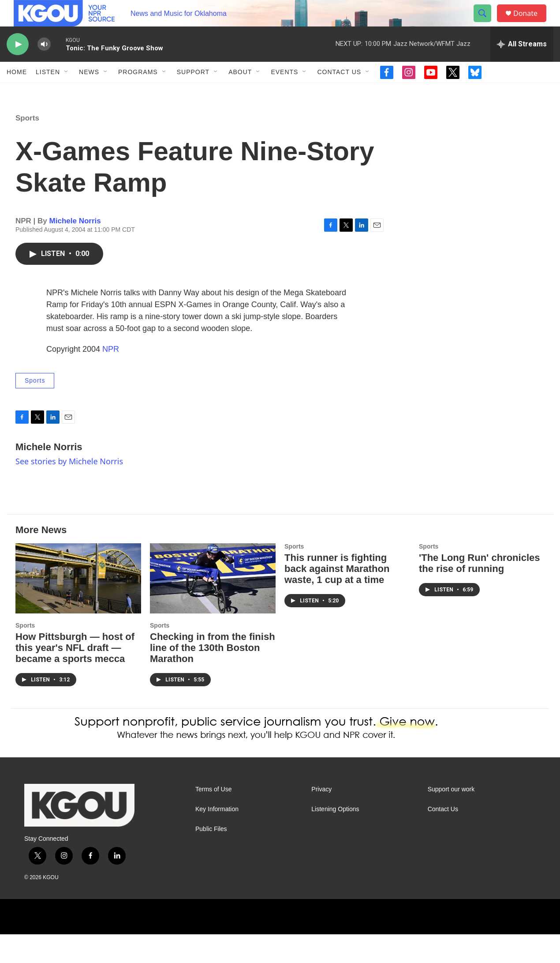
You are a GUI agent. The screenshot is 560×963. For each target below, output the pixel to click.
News (89, 92)
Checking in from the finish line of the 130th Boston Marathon (213, 676)
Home (17, 92)
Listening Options (335, 838)
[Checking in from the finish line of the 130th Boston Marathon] (213, 607)
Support (193, 92)
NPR (111, 378)
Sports (27, 147)
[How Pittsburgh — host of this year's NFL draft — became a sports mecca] (78, 607)
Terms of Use (213, 818)
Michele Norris (75, 250)
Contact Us (339, 92)
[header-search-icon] (486, 23)
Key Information (217, 838)
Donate (531, 23)
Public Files (211, 858)
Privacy (321, 818)
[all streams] (522, 64)
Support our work (451, 818)
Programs (138, 92)
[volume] (44, 64)
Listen (48, 92)
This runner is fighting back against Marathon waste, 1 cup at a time (337, 597)
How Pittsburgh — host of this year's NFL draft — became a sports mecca (75, 676)
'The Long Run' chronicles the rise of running (479, 592)
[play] (18, 64)
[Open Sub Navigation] (67, 92)
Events (284, 92)
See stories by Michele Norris (69, 490)
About (240, 92)
